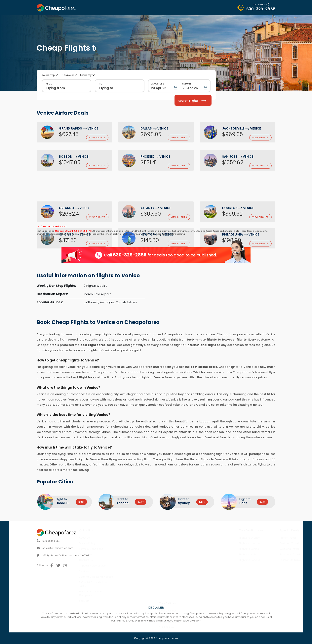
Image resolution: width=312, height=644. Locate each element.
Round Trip (48, 94)
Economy (86, 94)
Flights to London (224, 543)
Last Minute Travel (265, 560)
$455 (202, 502)
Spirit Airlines (167, 580)
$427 (141, 502)
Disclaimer (111, 554)
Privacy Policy (113, 543)
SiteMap (110, 601)
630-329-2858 (261, 9)
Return (186, 103)
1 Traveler (68, 94)
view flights (97, 138)
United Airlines (167, 569)
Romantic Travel (264, 554)
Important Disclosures (118, 566)
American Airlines (170, 574)
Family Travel (262, 538)
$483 (262, 502)
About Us (110, 538)
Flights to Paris (222, 554)
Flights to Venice (223, 549)
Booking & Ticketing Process (122, 577)
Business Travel (264, 543)
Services (110, 571)
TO (101, 103)
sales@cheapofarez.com (31, 548)
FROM (49, 103)
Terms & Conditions (117, 549)
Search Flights (192, 119)
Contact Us (112, 560)
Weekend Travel (264, 549)
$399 (81, 502)
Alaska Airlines (168, 563)
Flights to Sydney (224, 538)
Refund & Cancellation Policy (118, 584)
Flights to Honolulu (224, 560)
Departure (157, 103)
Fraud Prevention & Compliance (116, 593)
